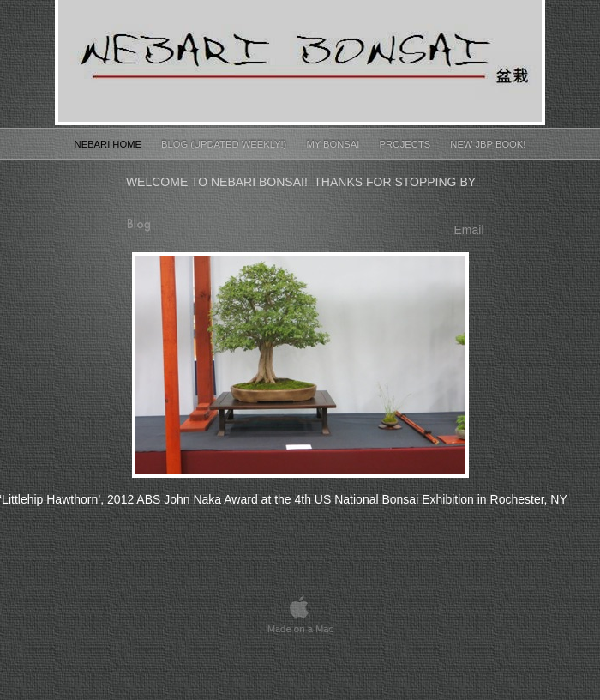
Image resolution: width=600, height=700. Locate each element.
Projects (407, 144)
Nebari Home (109, 144)
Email (468, 230)
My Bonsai (334, 144)
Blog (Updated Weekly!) (225, 144)
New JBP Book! (488, 144)
